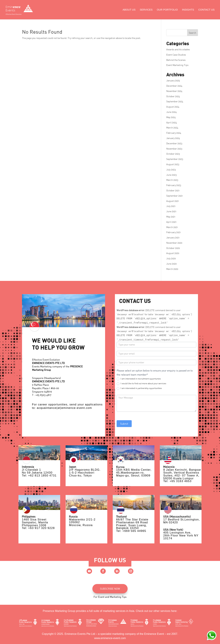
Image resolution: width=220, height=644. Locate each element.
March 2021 (172, 227)
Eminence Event (154, 634)
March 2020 (172, 269)
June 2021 (171, 211)
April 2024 (172, 122)
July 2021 (171, 206)
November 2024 (174, 91)
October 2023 (173, 154)
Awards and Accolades (178, 49)
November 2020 (174, 243)
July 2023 (171, 169)
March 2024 (172, 128)
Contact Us (206, 10)
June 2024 (172, 112)
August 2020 (173, 253)
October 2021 (173, 190)
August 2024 (173, 107)
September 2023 (175, 159)
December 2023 (174, 143)
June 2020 (171, 264)
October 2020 (173, 248)
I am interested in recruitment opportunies (139, 379)
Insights (188, 10)
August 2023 (173, 164)
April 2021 (171, 222)
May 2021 (171, 217)
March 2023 (172, 180)
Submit (124, 424)
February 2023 (174, 185)
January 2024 (173, 138)
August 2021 (173, 201)
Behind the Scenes (176, 60)
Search (192, 33)
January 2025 (173, 80)
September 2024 (175, 101)
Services (146, 10)
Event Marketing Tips (177, 65)
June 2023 (171, 175)
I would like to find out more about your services (141, 384)
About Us (129, 10)
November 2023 (174, 149)
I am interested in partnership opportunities (139, 388)
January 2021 (173, 237)
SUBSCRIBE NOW (110, 589)
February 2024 (174, 133)
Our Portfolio (167, 10)
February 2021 (173, 232)
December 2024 (174, 86)
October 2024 (173, 96)
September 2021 (174, 196)
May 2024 (171, 117)
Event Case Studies (176, 55)
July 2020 (171, 258)
